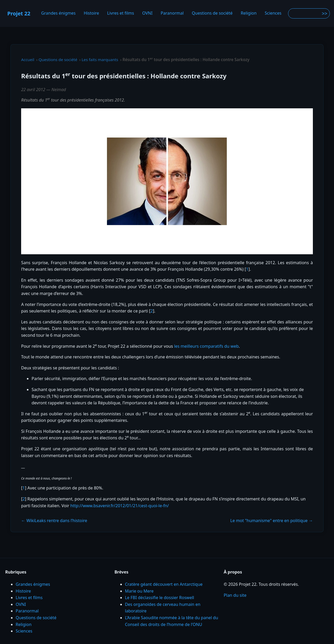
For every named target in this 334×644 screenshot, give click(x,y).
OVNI (147, 13)
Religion (249, 13)
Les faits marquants (100, 60)
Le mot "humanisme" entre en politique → (272, 521)
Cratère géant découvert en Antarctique (164, 584)
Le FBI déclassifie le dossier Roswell (160, 598)
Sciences (273, 13)
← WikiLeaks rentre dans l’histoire (54, 521)
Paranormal (172, 13)
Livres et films (121, 13)
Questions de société (212, 13)
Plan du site (235, 595)
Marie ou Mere (139, 591)
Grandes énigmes (58, 13)
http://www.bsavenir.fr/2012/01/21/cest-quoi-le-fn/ (120, 506)
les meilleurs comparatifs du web (206, 346)
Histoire (91, 13)
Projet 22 (19, 13)
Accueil (28, 60)
